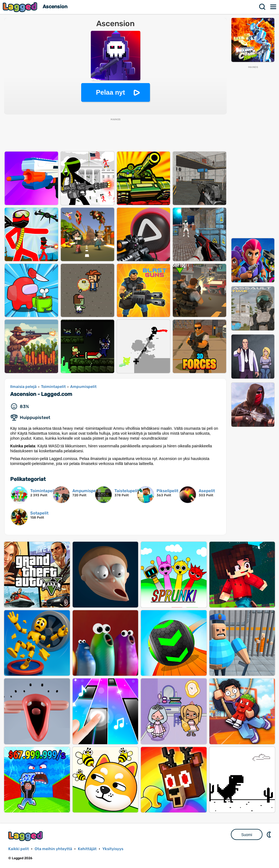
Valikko (273, 7)
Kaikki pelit (19, 849)
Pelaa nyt (110, 92)
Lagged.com (26, 836)
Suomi (247, 835)
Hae (262, 7)
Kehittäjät (87, 849)
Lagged (21, 7)
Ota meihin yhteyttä (53, 849)
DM (269, 834)
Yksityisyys (113, 849)
